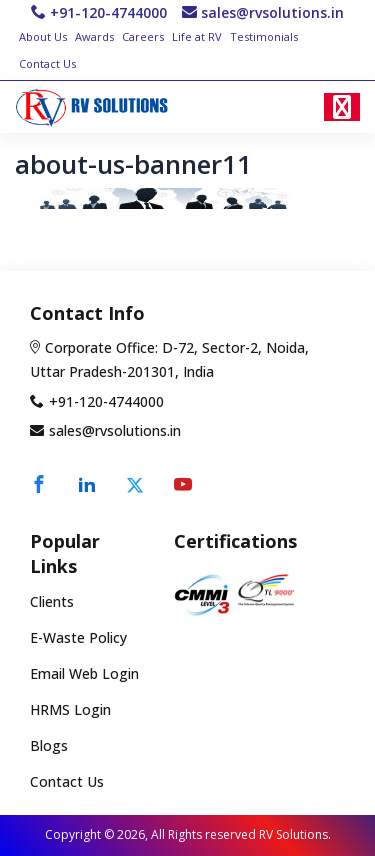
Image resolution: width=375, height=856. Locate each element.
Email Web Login (84, 674)
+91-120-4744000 (108, 12)
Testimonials (264, 36)
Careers (143, 36)
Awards (94, 36)
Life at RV (197, 36)
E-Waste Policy (78, 638)
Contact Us (47, 63)
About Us (43, 36)
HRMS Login (70, 710)
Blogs (49, 745)
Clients (52, 602)
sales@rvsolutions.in (272, 12)
